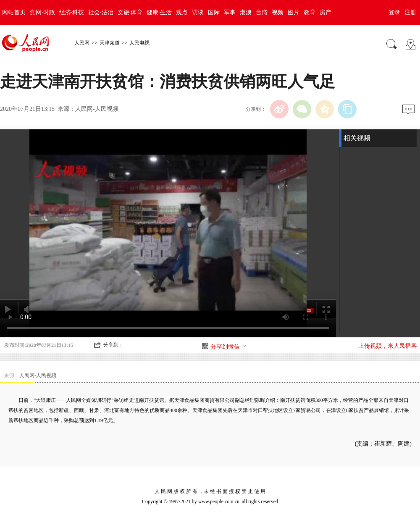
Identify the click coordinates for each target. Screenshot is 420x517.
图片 (294, 12)
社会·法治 (101, 12)
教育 (310, 12)
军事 (230, 12)
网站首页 (14, 12)
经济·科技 (72, 12)
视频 (278, 12)
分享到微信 (228, 347)
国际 (214, 12)
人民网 (82, 43)
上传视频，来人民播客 (388, 346)
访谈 (198, 12)
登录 (394, 12)
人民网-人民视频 (97, 109)
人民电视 (139, 43)
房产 (325, 12)
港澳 (246, 12)
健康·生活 (159, 12)
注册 (410, 12)
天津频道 (110, 43)
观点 (182, 12)
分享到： (113, 345)
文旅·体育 (130, 12)
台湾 (262, 12)
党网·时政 (42, 12)
